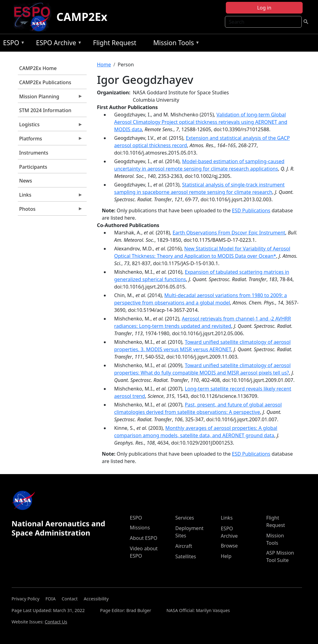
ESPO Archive (57, 44)
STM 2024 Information (45, 110)
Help (226, 556)
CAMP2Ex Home (38, 68)
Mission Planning (50, 98)
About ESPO (143, 538)
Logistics (50, 126)
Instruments (34, 153)
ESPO (12, 44)
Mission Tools (175, 44)
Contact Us (56, 622)
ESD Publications (251, 210)
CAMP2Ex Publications (45, 82)
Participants (33, 167)
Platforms (50, 140)
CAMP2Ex (82, 17)
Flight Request (115, 43)
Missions (140, 528)
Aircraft (184, 546)
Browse (229, 546)
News (26, 181)
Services (185, 518)
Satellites (185, 556)
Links (50, 196)
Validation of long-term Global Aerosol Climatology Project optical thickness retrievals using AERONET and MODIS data (201, 122)
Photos (50, 210)
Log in (264, 8)
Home (104, 65)
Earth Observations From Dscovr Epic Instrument (229, 233)
